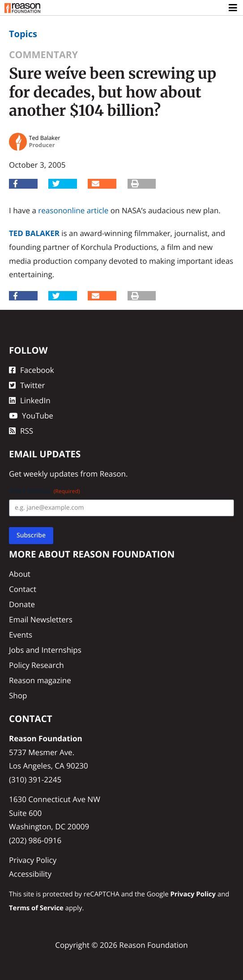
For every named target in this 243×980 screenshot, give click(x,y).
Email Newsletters (41, 619)
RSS (21, 431)
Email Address (45, 491)
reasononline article (73, 210)
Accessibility (30, 874)
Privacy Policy (33, 860)
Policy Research (36, 665)
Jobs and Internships (45, 650)
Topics (23, 34)
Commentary (43, 55)
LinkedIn (30, 400)
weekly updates (51, 474)
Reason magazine (40, 680)
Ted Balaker (34, 233)
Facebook (32, 370)
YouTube (31, 416)
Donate (22, 604)
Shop (18, 695)
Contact (23, 589)
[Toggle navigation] (233, 8)
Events (21, 635)
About (20, 574)
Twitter (27, 385)
